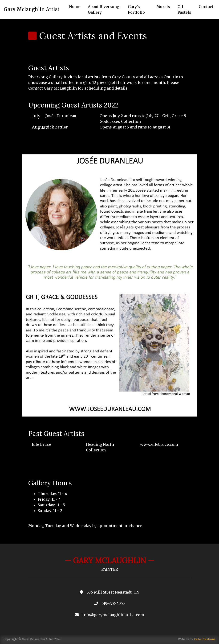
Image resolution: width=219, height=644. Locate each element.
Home (75, 7)
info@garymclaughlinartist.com (113, 615)
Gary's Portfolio (136, 9)
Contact (206, 7)
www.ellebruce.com (159, 444)
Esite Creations (205, 639)
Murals (163, 7)
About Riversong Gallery (103, 9)
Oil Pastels (184, 9)
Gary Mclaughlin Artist (32, 9)
